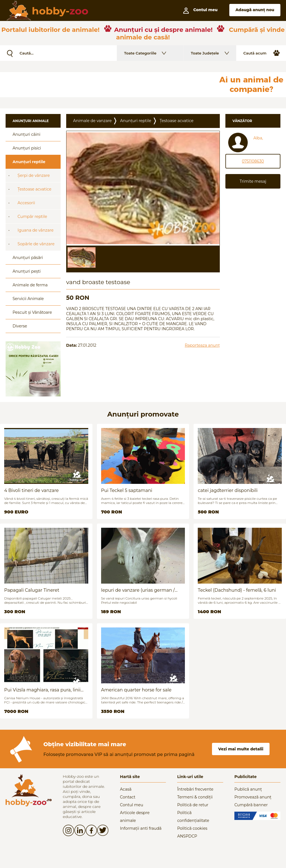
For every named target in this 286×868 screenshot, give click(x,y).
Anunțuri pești (27, 271)
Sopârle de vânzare (36, 244)
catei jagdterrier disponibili (228, 490)
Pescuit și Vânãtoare (32, 312)
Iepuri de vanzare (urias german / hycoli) (138, 590)
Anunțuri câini (27, 134)
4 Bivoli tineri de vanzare (31, 490)
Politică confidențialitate (193, 817)
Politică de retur (193, 805)
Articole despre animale (135, 817)
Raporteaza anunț (202, 345)
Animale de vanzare (92, 121)
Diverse (20, 326)
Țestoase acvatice (34, 189)
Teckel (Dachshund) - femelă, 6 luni (237, 590)
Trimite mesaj (253, 181)
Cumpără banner (251, 805)
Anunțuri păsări (28, 258)
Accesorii (26, 203)
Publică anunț (248, 789)
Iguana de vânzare (36, 230)
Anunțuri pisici (27, 148)
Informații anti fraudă (141, 828)
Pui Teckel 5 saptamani (127, 490)
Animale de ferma (30, 285)
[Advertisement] (135, 85)
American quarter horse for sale (136, 690)
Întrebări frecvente (195, 789)
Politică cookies (192, 828)
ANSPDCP (187, 836)
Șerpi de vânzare (34, 175)
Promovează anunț (253, 797)
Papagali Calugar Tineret (32, 590)
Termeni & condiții (195, 797)
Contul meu (132, 805)
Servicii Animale (28, 299)
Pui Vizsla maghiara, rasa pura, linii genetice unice (42, 690)
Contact (128, 797)
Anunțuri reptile (29, 162)
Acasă (126, 789)
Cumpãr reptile (32, 217)
